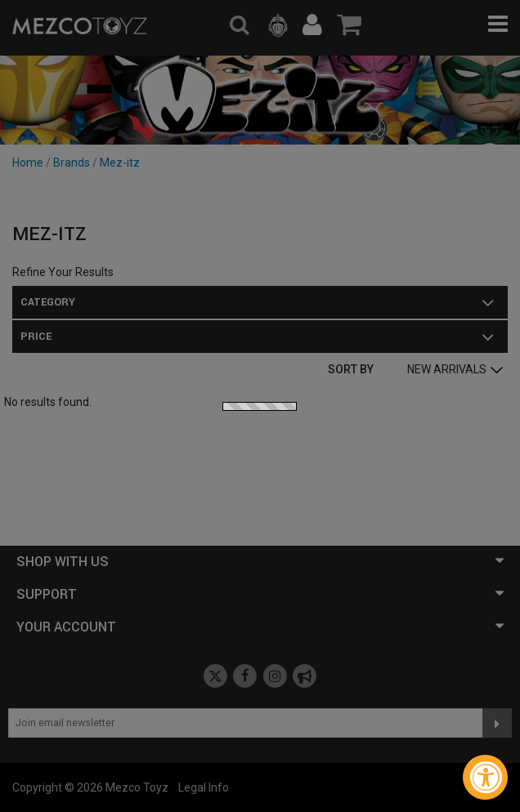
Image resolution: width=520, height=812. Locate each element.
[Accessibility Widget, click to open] (485, 777)
